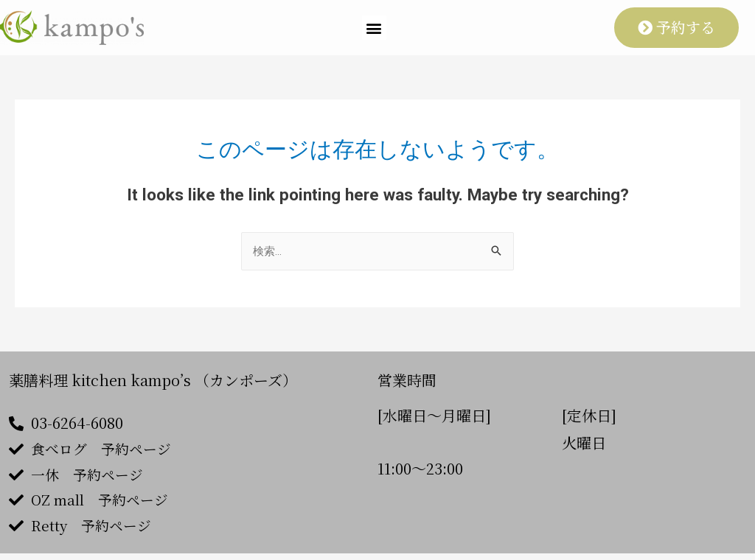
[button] (374, 28)
